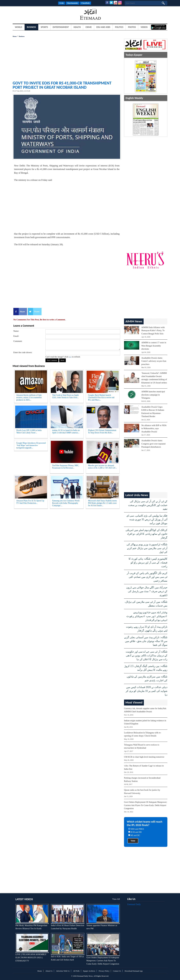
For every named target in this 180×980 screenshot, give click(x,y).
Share (22, 312)
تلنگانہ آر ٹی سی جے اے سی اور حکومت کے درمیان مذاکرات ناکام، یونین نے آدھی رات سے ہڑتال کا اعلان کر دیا (147, 655)
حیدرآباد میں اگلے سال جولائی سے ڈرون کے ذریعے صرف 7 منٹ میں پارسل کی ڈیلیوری (147, 591)
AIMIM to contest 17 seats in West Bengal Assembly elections (154, 346)
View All (116, 899)
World (18, 27)
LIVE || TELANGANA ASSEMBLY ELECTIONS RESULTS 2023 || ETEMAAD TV (31, 958)
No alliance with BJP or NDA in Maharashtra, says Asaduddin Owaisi (154, 428)
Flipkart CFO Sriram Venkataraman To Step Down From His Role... (102, 432)
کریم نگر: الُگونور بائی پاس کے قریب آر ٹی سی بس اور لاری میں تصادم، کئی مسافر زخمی (147, 577)
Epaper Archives (89, 971)
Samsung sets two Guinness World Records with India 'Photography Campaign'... (66, 503)
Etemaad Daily (134, 904)
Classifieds (85, 3)
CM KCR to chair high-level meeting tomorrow (144, 757)
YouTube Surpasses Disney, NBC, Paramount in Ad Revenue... (66, 467)
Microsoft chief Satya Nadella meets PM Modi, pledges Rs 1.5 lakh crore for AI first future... (102, 503)
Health (77, 27)
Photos (132, 27)
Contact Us (117, 971)
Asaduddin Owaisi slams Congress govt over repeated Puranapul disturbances (153, 444)
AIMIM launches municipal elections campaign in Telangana (153, 395)
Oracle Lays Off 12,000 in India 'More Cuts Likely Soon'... (29, 432)
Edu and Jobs (103, 27)
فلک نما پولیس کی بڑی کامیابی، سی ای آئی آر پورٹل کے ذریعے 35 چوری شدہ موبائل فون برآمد (147, 519)
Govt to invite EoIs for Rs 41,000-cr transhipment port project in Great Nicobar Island (62, 85)
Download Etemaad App (134, 971)
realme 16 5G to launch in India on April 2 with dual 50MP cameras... (66, 432)
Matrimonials (72, 3)
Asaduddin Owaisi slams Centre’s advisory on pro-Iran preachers (154, 361)
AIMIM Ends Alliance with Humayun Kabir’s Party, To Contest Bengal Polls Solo (153, 330)
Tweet (37, 312)
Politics (119, 27)
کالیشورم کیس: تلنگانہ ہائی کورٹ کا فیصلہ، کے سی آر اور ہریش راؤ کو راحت (148, 563)
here (70, 357)
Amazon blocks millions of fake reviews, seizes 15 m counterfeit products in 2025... (29, 398)
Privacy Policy (104, 971)
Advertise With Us (63, 971)
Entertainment (61, 27)
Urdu (62, 3)
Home (15, 36)
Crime (89, 27)
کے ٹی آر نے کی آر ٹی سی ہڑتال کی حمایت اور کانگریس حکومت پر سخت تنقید (148, 505)
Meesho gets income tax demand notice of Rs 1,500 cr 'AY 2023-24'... (102, 467)
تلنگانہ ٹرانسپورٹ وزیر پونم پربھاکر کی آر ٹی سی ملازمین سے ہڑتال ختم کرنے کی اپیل (147, 548)
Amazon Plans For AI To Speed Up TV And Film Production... (30, 502)
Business (31, 27)
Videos (144, 27)
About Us (49, 971)
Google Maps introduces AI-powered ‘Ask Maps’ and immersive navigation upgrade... (31, 445)
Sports (44, 27)
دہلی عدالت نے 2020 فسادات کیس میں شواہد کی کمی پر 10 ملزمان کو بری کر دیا (147, 691)
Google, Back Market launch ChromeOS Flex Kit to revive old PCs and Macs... (101, 398)
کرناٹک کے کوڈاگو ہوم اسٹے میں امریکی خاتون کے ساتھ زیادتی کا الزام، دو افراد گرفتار (146, 534)
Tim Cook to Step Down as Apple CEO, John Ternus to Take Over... (65, 396)
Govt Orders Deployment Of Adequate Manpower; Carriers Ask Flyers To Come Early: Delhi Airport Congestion (145, 805)
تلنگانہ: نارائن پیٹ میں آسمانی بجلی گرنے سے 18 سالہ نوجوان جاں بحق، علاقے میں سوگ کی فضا (146, 641)
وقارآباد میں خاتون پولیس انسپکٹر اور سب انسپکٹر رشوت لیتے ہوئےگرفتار (147, 616)
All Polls (76, 971)
